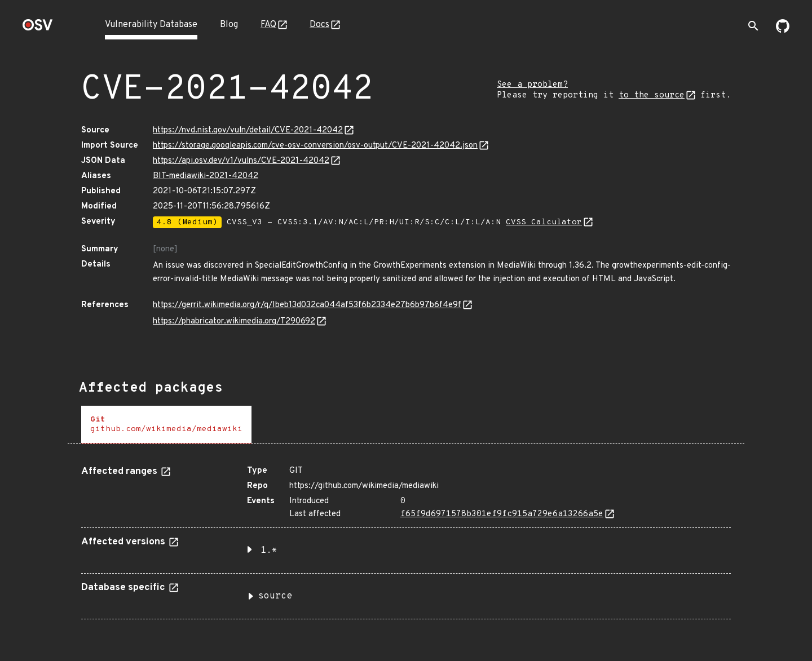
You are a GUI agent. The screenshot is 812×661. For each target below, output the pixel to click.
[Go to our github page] (783, 30)
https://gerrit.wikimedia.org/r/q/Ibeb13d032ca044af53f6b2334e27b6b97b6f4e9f (307, 305)
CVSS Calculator (544, 222)
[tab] (166, 425)
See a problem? (532, 85)
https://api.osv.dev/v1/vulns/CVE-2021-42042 (241, 161)
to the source (652, 96)
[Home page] (38, 28)
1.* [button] (269, 551)
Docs (319, 25)
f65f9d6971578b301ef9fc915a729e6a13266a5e (502, 514)
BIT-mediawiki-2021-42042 (206, 176)
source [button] (275, 596)
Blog (229, 25)
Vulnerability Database (151, 25)
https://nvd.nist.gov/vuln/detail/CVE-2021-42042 (248, 130)
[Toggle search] (753, 26)
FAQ (268, 25)
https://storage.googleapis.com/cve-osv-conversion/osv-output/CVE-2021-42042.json (315, 146)
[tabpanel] (406, 538)
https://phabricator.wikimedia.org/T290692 (234, 321)
